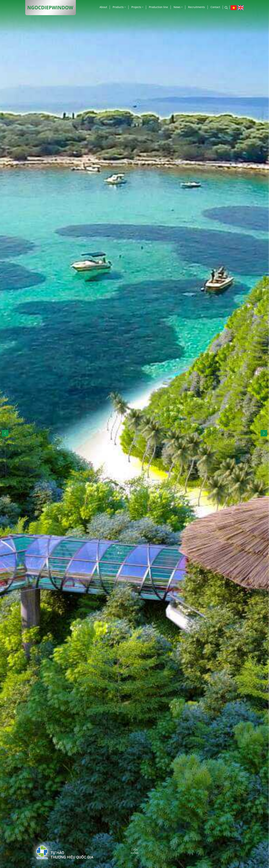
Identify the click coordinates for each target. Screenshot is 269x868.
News (178, 7)
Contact (215, 7)
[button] (264, 433)
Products (119, 7)
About (103, 7)
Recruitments (197, 7)
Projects (137, 7)
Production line (158, 7)
